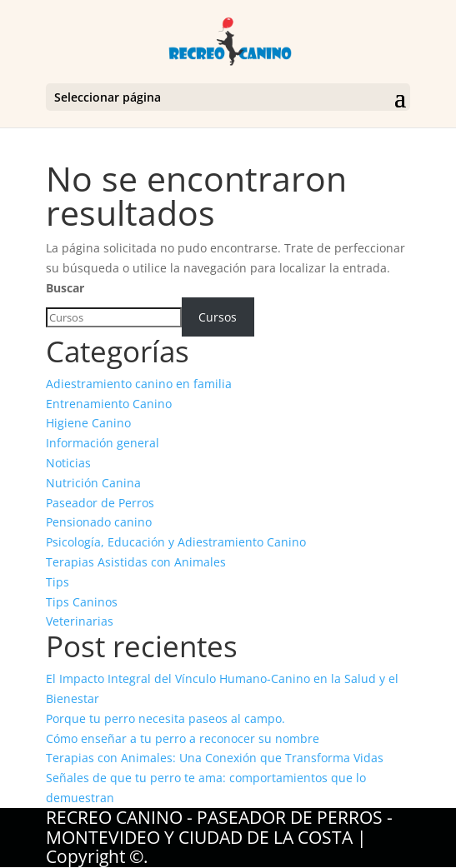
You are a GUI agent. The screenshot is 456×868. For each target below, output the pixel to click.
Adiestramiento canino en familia (139, 384)
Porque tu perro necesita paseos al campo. (165, 718)
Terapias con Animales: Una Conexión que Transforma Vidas (215, 758)
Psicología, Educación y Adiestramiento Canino (176, 542)
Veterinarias (80, 621)
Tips (58, 582)
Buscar (65, 288)
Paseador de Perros (100, 503)
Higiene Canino (88, 423)
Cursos (218, 317)
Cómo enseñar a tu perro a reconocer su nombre (183, 738)
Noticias (68, 463)
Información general (103, 443)
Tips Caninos (82, 602)
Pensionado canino (99, 522)
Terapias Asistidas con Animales (136, 562)
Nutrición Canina (93, 483)
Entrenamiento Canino (109, 404)
